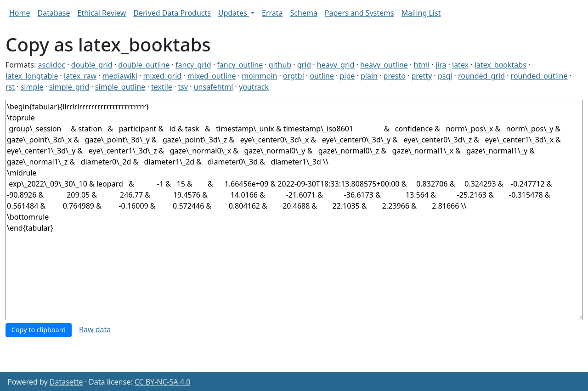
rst (10, 87)
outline (322, 76)
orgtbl (294, 76)
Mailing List (421, 13)
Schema (304, 13)
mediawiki (120, 76)
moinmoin (259, 76)
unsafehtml (214, 87)
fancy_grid (193, 65)
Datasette (66, 382)
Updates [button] (234, 13)
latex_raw (80, 76)
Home (20, 13)
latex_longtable (32, 76)
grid (304, 65)
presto (395, 76)
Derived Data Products (172, 13)
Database (54, 13)
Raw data (95, 329)
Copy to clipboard (39, 330)
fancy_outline (240, 65)
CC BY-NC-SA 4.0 (163, 382)
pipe (348, 76)
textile (162, 87)
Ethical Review (102, 13)
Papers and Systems (359, 13)
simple (32, 87)
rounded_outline (539, 76)
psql (445, 76)
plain (369, 76)
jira (441, 65)
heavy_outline (384, 65)
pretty (421, 76)
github (280, 65)
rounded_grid (481, 76)
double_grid (92, 65)
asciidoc (51, 65)
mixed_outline (212, 76)
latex (460, 65)
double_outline (144, 65)
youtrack (254, 87)
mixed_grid (163, 76)
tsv (183, 87)
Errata (272, 13)
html (422, 65)
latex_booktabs (500, 65)
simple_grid (69, 87)
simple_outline (120, 87)
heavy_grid (336, 65)
